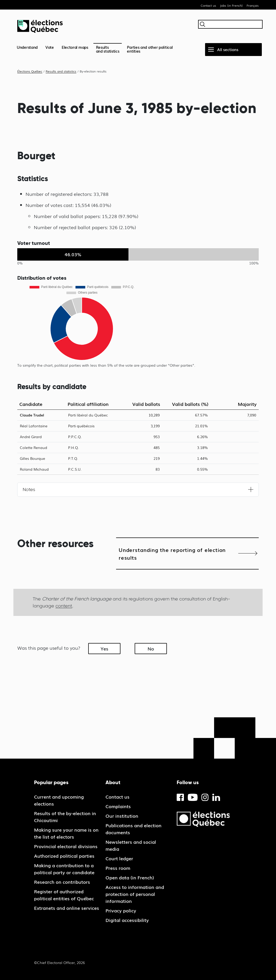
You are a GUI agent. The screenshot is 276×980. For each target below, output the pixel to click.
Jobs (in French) (231, 5)
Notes (29, 489)
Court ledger (119, 858)
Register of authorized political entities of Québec (64, 895)
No (151, 648)
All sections (228, 49)
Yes (104, 648)
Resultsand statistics (108, 49)
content (64, 606)
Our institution (122, 816)
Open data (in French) (130, 877)
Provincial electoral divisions (66, 846)
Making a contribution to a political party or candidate (64, 869)
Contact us (208, 5)
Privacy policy (121, 910)
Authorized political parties (64, 856)
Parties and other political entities (150, 49)
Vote (50, 47)
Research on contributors (62, 882)
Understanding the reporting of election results (172, 553)
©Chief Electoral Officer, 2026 (59, 962)
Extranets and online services (67, 908)
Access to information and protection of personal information (135, 894)
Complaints (118, 806)
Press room (118, 868)
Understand (27, 47)
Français (253, 5)
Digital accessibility (127, 920)
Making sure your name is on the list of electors (66, 833)
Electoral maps (75, 47)
